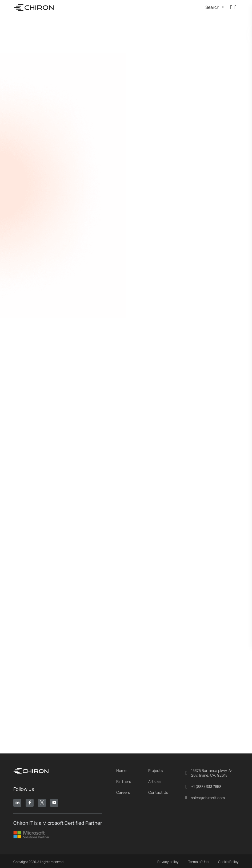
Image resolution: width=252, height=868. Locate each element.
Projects (155, 769)
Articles (155, 780)
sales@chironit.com (205, 796)
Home (121, 769)
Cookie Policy (229, 861)
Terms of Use (199, 861)
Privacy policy (169, 861)
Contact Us (158, 791)
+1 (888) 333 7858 (203, 785)
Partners (124, 780)
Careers (123, 791)
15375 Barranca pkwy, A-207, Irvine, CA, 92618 (209, 772)
